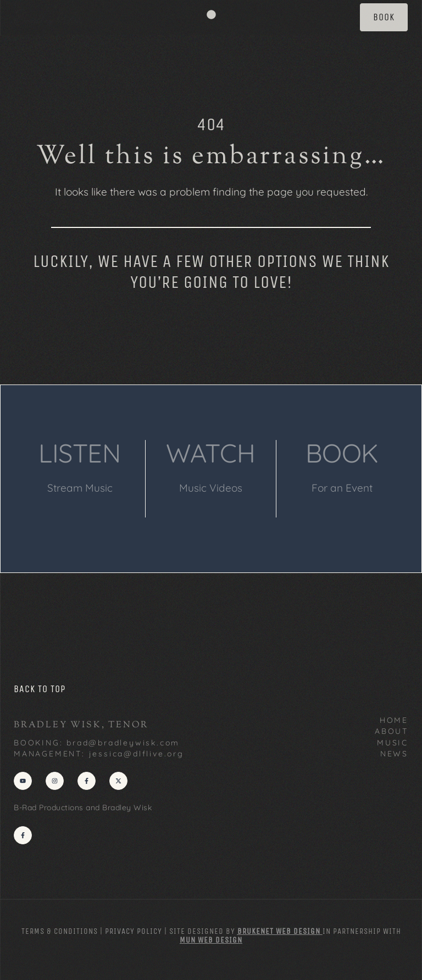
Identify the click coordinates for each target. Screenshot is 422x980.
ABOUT (392, 731)
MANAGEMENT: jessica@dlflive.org (99, 754)
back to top (40, 689)
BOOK (342, 453)
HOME (394, 720)
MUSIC (393, 743)
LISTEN (80, 453)
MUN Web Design (211, 940)
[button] (211, 15)
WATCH (211, 453)
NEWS (394, 754)
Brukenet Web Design (279, 931)
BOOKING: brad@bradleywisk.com (97, 743)
